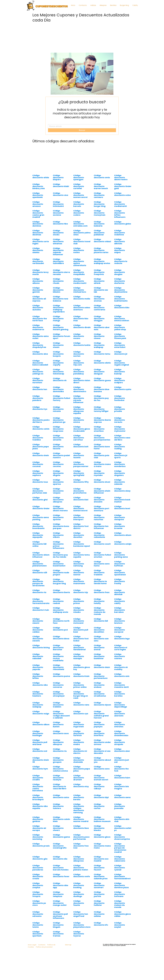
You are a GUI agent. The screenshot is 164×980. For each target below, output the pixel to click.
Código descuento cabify (120, 601)
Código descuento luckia (82, 344)
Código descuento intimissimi (58, 204)
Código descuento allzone (38, 281)
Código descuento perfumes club (40, 491)
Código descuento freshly (120, 581)
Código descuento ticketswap (59, 372)
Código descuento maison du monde (120, 904)
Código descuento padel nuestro (61, 455)
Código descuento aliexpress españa (79, 410)
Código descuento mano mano (102, 846)
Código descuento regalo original (122, 363)
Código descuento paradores (38, 868)
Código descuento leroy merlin (40, 272)
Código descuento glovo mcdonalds (82, 429)
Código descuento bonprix (58, 354)
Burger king (124, 5)
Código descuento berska (79, 797)
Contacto (83, 5)
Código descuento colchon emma (60, 769)
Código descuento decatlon (79, 535)
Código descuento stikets (58, 535)
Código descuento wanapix (79, 656)
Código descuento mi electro (80, 751)
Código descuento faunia (79, 903)
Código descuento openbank (38, 195)
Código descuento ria (39, 591)
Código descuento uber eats (102, 327)
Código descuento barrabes (120, 610)
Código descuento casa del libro (122, 438)
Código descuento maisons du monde (100, 611)
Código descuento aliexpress (79, 859)
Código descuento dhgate (58, 473)
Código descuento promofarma (80, 491)
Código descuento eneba (79, 742)
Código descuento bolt (81, 446)
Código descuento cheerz (58, 828)
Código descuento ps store (39, 903)
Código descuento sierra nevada (61, 272)
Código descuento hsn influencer (101, 526)
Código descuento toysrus (79, 934)
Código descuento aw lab (101, 290)
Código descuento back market (122, 500)
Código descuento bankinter (99, 656)
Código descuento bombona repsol (82, 544)
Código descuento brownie (120, 526)
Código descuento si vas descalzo (102, 751)
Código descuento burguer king (59, 581)
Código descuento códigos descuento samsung (79, 808)
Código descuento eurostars (38, 381)
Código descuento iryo (40, 408)
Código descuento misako (79, 610)
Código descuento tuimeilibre (58, 261)
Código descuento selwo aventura (82, 308)
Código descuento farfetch (79, 733)
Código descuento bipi (101, 796)
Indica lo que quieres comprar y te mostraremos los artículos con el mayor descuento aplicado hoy (82, 113)
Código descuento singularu (120, 473)
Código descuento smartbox (99, 429)
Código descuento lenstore (120, 621)
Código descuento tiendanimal (79, 648)
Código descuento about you (102, 760)
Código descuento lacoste (58, 447)
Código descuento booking (79, 885)
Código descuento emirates (120, 724)
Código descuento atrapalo (120, 742)
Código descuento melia (82, 298)
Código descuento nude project (61, 573)
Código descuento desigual (99, 372)
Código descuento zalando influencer (58, 251)
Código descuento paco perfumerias (81, 837)
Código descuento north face (61, 621)
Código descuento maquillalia (79, 272)
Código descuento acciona (58, 213)
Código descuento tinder (41, 508)
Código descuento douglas (120, 272)
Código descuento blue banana (102, 389)
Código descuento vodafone (120, 233)
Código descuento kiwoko (99, 828)
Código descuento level (122, 508)
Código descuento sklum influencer (41, 555)
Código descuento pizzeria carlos (101, 250)
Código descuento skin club (122, 819)
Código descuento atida (41, 176)
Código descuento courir (102, 543)
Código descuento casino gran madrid (38, 214)
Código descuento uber (122, 750)
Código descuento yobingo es (38, 372)
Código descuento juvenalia (120, 806)
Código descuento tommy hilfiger (101, 409)
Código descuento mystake (99, 473)
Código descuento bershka (120, 694)
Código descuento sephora (38, 473)
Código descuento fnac (102, 591)
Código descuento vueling (120, 447)
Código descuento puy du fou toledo (60, 555)
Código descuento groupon (58, 760)
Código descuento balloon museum (102, 819)
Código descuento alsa (40, 353)
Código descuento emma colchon (122, 319)
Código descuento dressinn (99, 500)
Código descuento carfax (99, 806)
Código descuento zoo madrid (101, 859)
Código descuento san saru (101, 639)
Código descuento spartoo (58, 482)
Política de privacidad (44, 947)
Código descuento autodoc (38, 308)
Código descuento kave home (102, 447)
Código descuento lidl (101, 620)
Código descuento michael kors (80, 290)
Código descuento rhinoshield (58, 667)
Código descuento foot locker (81, 639)
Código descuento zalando (120, 482)
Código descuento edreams (38, 914)
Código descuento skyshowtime (121, 290)
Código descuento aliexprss (58, 742)
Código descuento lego (122, 638)
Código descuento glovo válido (123, 914)
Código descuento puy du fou (101, 398)
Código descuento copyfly (58, 363)
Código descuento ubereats (120, 714)
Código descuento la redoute (121, 261)
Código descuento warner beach (101, 186)
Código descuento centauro (99, 195)
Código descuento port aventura (102, 509)
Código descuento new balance (61, 299)
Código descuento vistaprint (120, 517)
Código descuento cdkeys (99, 786)
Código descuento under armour (102, 742)
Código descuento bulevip (120, 372)
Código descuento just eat (122, 760)
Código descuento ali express (39, 299)
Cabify (135, 5)
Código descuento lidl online (39, 544)
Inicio (73, 5)
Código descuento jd (121, 353)
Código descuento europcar (120, 630)
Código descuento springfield (79, 473)
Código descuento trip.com (79, 363)
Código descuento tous (40, 481)
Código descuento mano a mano (102, 464)
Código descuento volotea (120, 656)
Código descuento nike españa (40, 806)
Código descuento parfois (99, 894)
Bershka (113, 5)
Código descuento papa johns (82, 769)
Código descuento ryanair (120, 868)
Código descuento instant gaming (61, 327)
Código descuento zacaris (38, 639)
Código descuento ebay (122, 490)
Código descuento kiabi (61, 185)
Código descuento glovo (102, 836)
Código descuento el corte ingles (121, 648)
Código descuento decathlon (99, 630)
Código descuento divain (82, 326)
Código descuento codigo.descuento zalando (61, 715)
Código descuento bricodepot (38, 797)
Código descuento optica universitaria (80, 262)
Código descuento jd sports (121, 455)
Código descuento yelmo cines (82, 233)
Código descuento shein (41, 454)
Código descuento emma (79, 420)
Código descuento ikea (81, 827)
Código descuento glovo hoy (82, 667)
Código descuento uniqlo (123, 543)
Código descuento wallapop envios (102, 261)
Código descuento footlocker (120, 398)
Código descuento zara (102, 768)
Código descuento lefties (38, 676)
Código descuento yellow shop (120, 327)
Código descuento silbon (41, 723)
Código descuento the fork (121, 769)
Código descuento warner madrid (81, 819)
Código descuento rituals (58, 281)
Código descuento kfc (101, 924)
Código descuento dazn (102, 666)
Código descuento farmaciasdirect (122, 877)
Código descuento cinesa (99, 336)
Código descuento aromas (99, 299)
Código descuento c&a (61, 194)
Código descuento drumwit (79, 778)
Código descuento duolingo (79, 894)
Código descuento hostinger (38, 733)
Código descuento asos (61, 732)
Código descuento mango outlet (60, 903)
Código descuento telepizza (58, 894)
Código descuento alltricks (120, 241)
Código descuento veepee (58, 491)
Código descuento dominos (38, 224)
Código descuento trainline (38, 438)
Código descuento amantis (58, 438)
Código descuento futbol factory (61, 398)
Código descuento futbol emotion (102, 555)
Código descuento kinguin (58, 925)
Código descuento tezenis (79, 455)
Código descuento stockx (58, 233)
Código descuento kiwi (81, 499)
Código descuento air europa (39, 828)
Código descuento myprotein (79, 724)
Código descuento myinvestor (120, 429)
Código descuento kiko (122, 307)
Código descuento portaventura (101, 676)
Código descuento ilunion (58, 724)
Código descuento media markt (80, 281)
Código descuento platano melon (81, 868)
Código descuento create (38, 877)
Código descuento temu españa (82, 555)
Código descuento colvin (41, 428)
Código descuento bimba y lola (39, 186)
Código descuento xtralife (38, 778)
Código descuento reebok (58, 601)
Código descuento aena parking (41, 517)
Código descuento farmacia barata (41, 601)
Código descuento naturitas (99, 517)
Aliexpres (103, 5)
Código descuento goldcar (38, 819)
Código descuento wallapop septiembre (59, 309)
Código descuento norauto (120, 420)
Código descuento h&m (122, 777)
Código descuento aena (122, 796)
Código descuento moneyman (100, 213)
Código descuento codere (79, 213)
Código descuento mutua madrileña (58, 657)
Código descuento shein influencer (102, 491)
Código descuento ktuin (81, 675)
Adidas (93, 5)
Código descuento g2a (40, 858)
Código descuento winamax (58, 241)
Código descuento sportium (38, 934)
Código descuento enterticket (120, 345)
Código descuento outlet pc (123, 828)
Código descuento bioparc (58, 177)
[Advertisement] (82, 38)
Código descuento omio (102, 176)
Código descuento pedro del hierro (41, 420)
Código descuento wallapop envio (61, 610)
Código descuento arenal (99, 648)
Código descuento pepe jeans (41, 447)
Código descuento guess (102, 379)
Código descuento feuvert (99, 868)
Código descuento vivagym (99, 319)
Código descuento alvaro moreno (60, 509)
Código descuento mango (58, 319)
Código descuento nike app (61, 885)
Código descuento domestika (58, 389)
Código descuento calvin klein (61, 819)
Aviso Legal (32, 945)
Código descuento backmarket (59, 564)
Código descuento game (61, 836)
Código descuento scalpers (120, 381)
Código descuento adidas (99, 914)
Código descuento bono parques (61, 526)
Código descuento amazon (38, 204)
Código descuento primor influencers (59, 545)
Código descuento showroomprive (122, 837)
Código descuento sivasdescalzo (121, 733)
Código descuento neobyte (58, 778)
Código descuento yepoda (38, 667)
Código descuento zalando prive (101, 877)
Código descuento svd (40, 750)
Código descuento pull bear (81, 630)
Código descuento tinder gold (123, 186)
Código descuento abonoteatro (80, 389)
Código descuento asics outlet (41, 336)
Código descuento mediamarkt (121, 204)
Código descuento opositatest (120, 573)
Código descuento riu (60, 750)
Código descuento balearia (99, 224)
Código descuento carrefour (79, 438)
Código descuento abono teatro (121, 177)
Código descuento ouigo (41, 713)
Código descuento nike (40, 684)
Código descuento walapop (38, 705)
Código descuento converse (58, 685)
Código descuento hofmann (120, 894)
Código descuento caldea (38, 630)
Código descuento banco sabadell (40, 363)
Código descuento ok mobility (121, 667)
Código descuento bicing (41, 646)
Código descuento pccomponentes (102, 438)
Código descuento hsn (40, 388)
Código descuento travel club (82, 241)
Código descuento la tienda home (100, 581)
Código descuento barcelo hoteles (61, 868)
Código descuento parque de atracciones (38, 582)
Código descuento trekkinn (58, 705)
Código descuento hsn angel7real (81, 914)
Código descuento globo (123, 223)
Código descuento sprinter (58, 517)
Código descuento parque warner (81, 464)
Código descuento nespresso (58, 429)
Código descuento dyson (102, 704)
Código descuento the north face (40, 319)
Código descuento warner (79, 573)
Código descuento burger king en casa (81, 695)
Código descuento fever (61, 875)
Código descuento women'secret (80, 509)
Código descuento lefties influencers (120, 214)
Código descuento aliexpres (58, 500)
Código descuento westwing (38, 837)
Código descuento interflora (99, 733)
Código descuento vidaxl (102, 240)
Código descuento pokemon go (59, 420)
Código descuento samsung (79, 564)
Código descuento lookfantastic (121, 299)
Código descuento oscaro (79, 336)
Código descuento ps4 (60, 629)
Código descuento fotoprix (38, 894)
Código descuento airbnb (99, 281)
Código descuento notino (79, 250)
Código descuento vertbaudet (38, 261)
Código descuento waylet (120, 925)
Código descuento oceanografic (60, 846)
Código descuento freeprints (99, 272)
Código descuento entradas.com (80, 224)
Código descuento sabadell (38, 656)
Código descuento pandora (38, 398)
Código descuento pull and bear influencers (60, 915)
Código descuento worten (79, 354)
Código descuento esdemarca (38, 327)
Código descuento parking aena (121, 555)
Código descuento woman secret (101, 778)
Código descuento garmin (38, 290)
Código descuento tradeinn (99, 573)
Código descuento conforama (99, 308)
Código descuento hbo (60, 223)
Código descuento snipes (120, 250)
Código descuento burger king (100, 204)
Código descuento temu (102, 353)
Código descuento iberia (61, 591)
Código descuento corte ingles (41, 241)
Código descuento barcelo (79, 204)
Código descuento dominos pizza (121, 885)
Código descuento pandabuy (79, 372)
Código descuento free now (81, 846)
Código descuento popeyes (99, 724)
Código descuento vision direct (82, 381)
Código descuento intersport (79, 517)
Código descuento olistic (102, 362)
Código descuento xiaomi (38, 621)
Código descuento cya (81, 713)
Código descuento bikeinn (58, 290)
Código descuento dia (60, 858)
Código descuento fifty (81, 481)
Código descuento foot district (81, 526)
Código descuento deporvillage (121, 705)
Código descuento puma (61, 675)
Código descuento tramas (58, 934)
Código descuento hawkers (38, 694)
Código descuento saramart (99, 885)
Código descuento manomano (79, 581)
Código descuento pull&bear (99, 233)
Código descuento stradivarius (100, 694)
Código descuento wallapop (99, 345)
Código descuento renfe (82, 875)
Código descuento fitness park (120, 336)
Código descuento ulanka (38, 250)
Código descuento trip (81, 591)
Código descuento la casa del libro (60, 786)
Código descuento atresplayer (59, 694)
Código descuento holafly (99, 601)
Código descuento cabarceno (120, 859)
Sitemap (68, 945)
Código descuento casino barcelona (38, 787)
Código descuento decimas (38, 233)
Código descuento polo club (102, 455)
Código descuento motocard (79, 621)
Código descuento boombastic (38, 526)
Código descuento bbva (61, 638)
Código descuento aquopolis (38, 535)
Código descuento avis (122, 675)
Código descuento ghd (40, 499)
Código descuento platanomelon (40, 564)
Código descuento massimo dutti (121, 685)
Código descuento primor (79, 601)
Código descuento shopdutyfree (39, 345)
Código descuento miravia (58, 409)
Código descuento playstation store (82, 925)
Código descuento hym (40, 768)
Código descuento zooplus (38, 885)
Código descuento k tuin (41, 609)
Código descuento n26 (40, 571)
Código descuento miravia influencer (79, 399)
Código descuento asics (61, 796)
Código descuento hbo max (81, 319)
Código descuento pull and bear (40, 742)
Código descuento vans (81, 704)
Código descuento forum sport (62, 336)
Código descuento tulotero (58, 806)
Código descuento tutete (38, 925)
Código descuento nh (60, 379)
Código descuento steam (58, 345)
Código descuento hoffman (120, 564)
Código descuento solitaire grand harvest (101, 715)
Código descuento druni (102, 481)
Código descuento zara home (102, 564)
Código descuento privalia (120, 409)
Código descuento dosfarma (120, 281)
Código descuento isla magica (121, 786)
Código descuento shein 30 (41, 760)
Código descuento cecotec (58, 464)
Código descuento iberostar (58, 648)
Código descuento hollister (99, 903)
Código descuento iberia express (102, 420)
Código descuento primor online (80, 685)
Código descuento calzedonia (99, 535)
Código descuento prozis (41, 845)
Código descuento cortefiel (79, 186)
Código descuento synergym (79, 177)
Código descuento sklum (123, 534)
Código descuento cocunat (38, 464)
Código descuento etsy (81, 785)
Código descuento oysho (123, 388)
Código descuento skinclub (120, 592)
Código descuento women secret (80, 195)
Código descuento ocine (122, 194)
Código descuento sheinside (79, 760)
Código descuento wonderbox (120, 464)
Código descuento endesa (99, 685)
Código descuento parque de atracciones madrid (120, 848)
